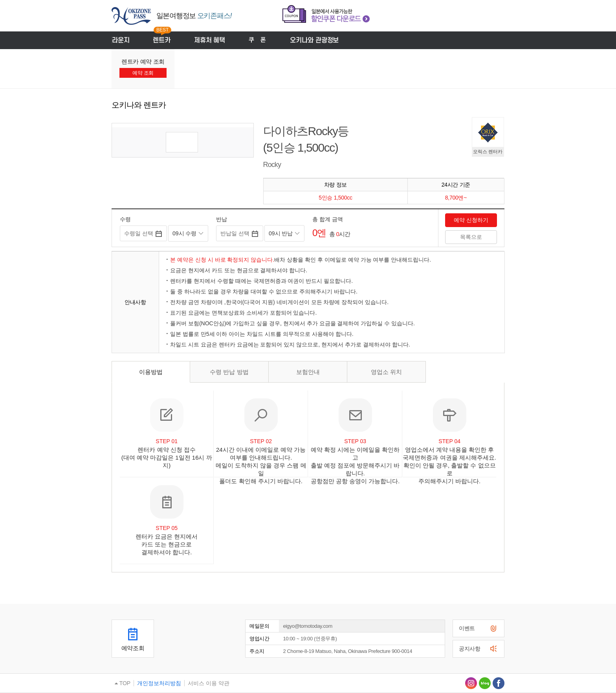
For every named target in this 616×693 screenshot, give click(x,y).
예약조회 (133, 648)
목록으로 (471, 237)
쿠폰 (257, 40)
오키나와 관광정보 (314, 40)
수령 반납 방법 (229, 372)
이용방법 (151, 372)
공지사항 (470, 649)
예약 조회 (143, 73)
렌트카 (162, 40)
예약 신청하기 (471, 220)
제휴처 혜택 (210, 40)
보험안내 (308, 372)
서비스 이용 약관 (209, 683)
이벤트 (467, 628)
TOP (123, 683)
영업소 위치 (386, 372)
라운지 (121, 40)
